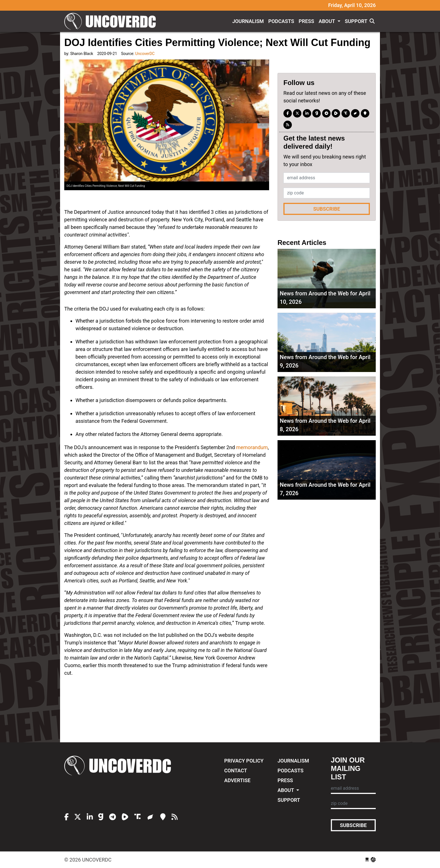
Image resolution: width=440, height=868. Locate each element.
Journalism (248, 21)
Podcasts (281, 21)
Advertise (237, 780)
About (327, 21)
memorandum (252, 447)
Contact (236, 771)
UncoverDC (112, 21)
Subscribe (327, 209)
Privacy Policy (244, 761)
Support (356, 21)
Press (306, 21)
